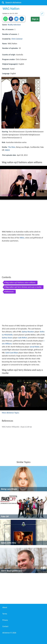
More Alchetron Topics (10, 413)
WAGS (7, 150)
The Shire (12, 147)
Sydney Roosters (28, 332)
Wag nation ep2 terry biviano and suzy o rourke (23, 287)
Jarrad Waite (35, 347)
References (9, 292)
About (5, 607)
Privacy (5, 620)
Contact (5, 626)
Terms (5, 614)
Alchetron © (9, 633)
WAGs (22, 238)
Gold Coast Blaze (12, 353)
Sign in (35, 19)
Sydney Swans (7, 338)
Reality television (14, 25)
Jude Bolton (23, 338)
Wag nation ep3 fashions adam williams (20, 283)
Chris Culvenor (17, 39)
